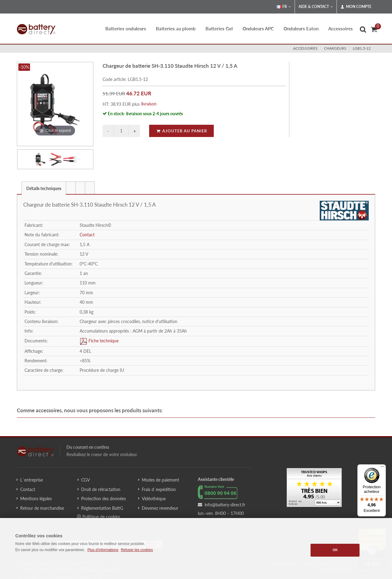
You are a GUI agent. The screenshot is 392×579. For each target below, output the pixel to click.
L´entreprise (32, 480)
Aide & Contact (316, 7)
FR (284, 7)
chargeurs (335, 48)
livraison (149, 104)
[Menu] (382, 468)
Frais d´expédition (159, 489)
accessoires (305, 48)
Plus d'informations (103, 550)
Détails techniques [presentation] (44, 188)
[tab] (44, 188)
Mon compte (356, 7)
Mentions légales (36, 499)
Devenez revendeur (160, 508)
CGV (85, 480)
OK (335, 550)
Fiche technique (103, 341)
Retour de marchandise (42, 508)
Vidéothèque (154, 499)
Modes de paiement (160, 480)
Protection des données (104, 499)
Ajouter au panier (181, 131)
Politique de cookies (98, 516)
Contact (87, 235)
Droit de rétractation (101, 489)
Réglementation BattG (102, 508)
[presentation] (71, 188)
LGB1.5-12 (362, 48)
